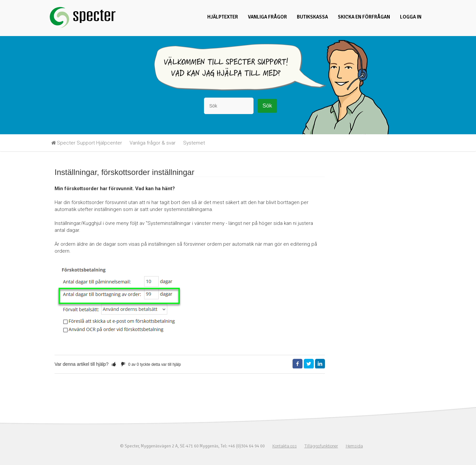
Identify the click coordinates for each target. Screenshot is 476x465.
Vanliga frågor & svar (153, 143)
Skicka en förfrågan (364, 17)
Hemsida (354, 446)
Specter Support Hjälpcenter (89, 143)
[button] (114, 364)
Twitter (309, 364)
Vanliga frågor (267, 17)
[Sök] (229, 106)
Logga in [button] (411, 17)
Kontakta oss (285, 446)
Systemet (194, 143)
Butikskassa (312, 17)
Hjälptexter (223, 17)
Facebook (297, 364)
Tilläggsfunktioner (321, 446)
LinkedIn (320, 364)
